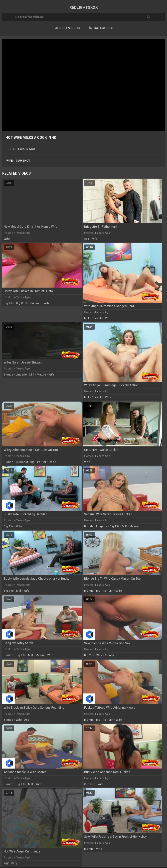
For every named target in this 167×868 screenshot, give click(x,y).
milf (87, 318)
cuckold (36, 303)
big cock (22, 303)
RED (84, 8)
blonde (9, 375)
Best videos (67, 28)
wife (9, 161)
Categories (101, 28)
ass (87, 239)
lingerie (21, 375)
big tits (9, 303)
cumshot (23, 161)
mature (41, 375)
